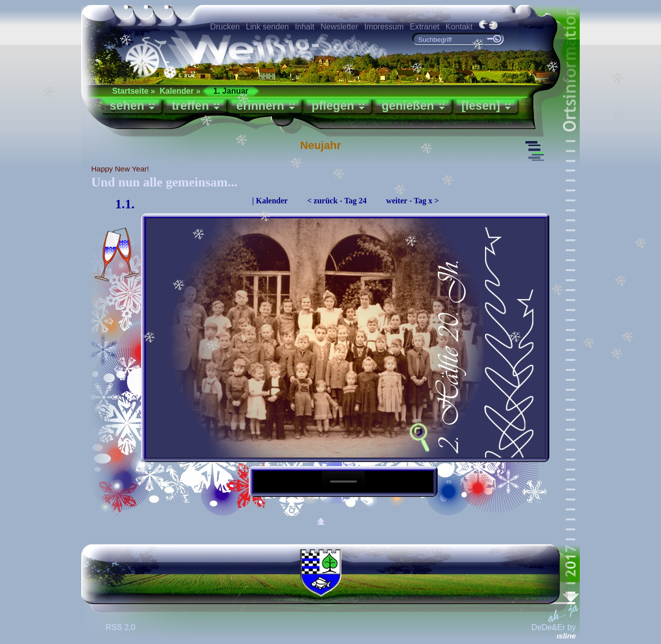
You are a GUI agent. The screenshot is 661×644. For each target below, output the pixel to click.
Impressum (384, 27)
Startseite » (134, 91)
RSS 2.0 (122, 627)
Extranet (425, 27)
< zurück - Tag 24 (337, 201)
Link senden (267, 27)
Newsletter (339, 27)
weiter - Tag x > (413, 201)
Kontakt (459, 27)
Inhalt (305, 27)
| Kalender (270, 201)
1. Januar (231, 91)
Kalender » (180, 91)
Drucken (225, 27)
